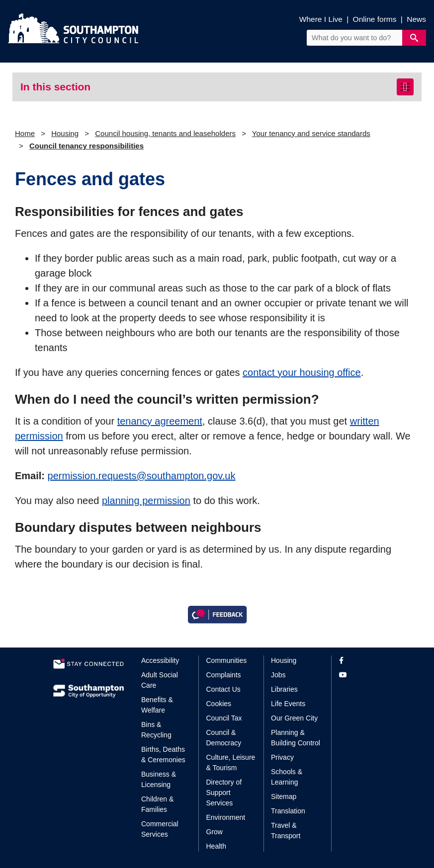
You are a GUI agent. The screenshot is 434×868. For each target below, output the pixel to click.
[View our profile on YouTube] (360, 675)
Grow (215, 832)
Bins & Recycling (156, 730)
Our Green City (294, 718)
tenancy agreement (160, 421)
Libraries (284, 689)
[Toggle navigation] (405, 87)
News (416, 19)
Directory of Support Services (224, 793)
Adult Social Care (160, 680)
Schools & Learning (287, 777)
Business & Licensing (159, 779)
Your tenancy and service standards (311, 133)
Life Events (288, 704)
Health (216, 846)
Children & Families (157, 804)
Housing (65, 133)
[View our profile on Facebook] (360, 661)
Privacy (282, 757)
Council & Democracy (224, 738)
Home (25, 133)
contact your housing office (302, 372)
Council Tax (224, 718)
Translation (288, 811)
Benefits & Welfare (157, 705)
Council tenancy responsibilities (87, 146)
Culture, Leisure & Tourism (231, 762)
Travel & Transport (286, 831)
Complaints (224, 675)
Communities (227, 660)
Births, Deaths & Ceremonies (163, 755)
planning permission (146, 501)
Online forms (375, 19)
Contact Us (223, 689)
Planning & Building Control (296, 738)
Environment (226, 817)
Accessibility (160, 660)
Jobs (278, 675)
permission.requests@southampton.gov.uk (142, 476)
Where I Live (321, 19)
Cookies (219, 704)
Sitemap (284, 796)
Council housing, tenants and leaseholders (165, 133)
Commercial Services (160, 829)
